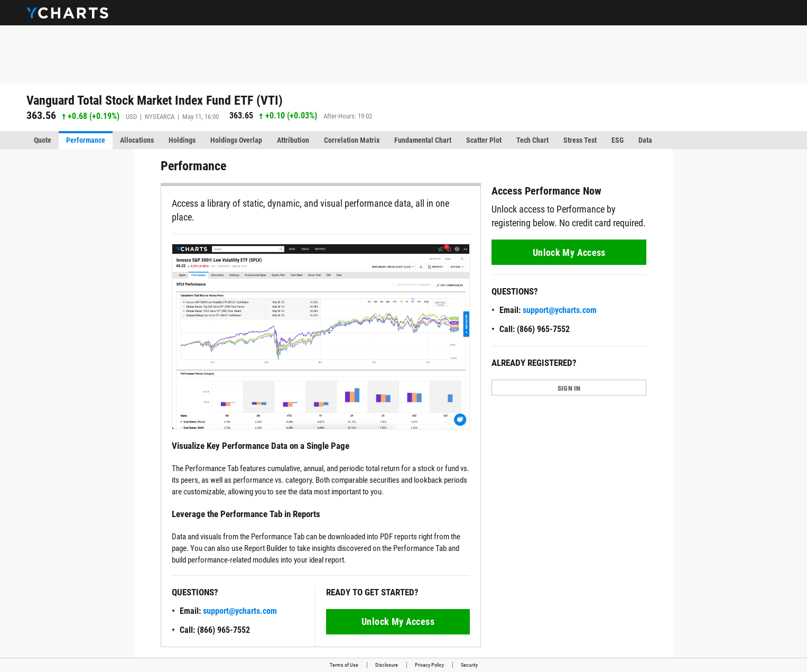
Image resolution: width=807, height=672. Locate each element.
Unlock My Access (398, 622)
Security (469, 665)
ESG (618, 140)
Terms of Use (344, 665)
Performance (86, 140)
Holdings (182, 140)
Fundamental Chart (423, 140)
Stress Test (580, 140)
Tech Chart (532, 140)
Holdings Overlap (236, 140)
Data (645, 140)
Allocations (137, 140)
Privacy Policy (429, 665)
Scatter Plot (484, 140)
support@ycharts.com (240, 611)
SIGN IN (569, 388)
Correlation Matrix (352, 140)
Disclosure (387, 665)
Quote (43, 140)
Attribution (293, 140)
